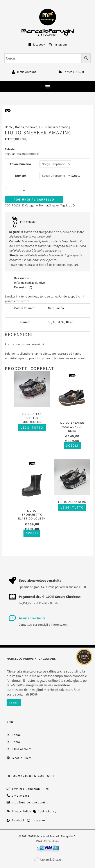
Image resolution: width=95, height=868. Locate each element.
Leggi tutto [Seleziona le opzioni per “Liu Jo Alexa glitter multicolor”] (32, 427)
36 (50, 322)
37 (54, 322)
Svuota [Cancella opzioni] (76, 176)
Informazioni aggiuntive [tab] (29, 283)
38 (58, 322)
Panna (60, 308)
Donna (20, 127)
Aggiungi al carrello (34, 199)
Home (9, 127)
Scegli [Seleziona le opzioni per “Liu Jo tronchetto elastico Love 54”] (32, 533)
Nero (51, 308)
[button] (47, 87)
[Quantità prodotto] (14, 191)
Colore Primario (20, 164)
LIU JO (70, 205)
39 (63, 322)
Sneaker (32, 127)
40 (67, 322)
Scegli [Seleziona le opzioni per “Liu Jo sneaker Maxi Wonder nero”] (72, 445)
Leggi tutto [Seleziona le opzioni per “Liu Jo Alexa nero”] (72, 507)
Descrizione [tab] (22, 278)
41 (71, 322)
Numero (21, 176)
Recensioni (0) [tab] (23, 287)
